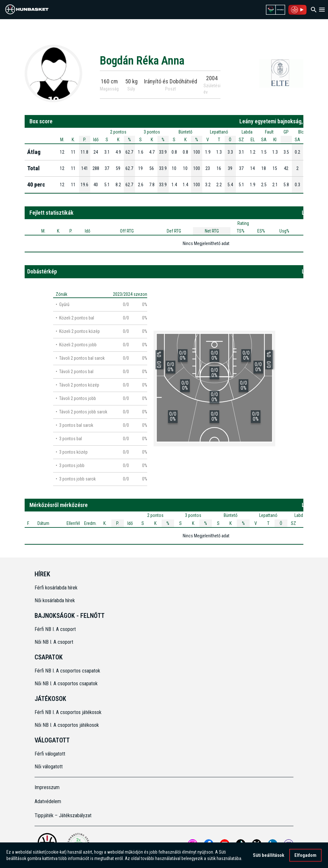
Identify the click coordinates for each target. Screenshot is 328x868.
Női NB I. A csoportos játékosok (67, 725)
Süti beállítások (268, 855)
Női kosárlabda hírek (55, 600)
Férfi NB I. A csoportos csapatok (68, 671)
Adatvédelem (48, 801)
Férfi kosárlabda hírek (56, 588)
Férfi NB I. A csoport (55, 629)
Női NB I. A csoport (54, 642)
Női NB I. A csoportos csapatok (67, 684)
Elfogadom (305, 855)
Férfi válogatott (50, 754)
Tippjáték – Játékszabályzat (63, 815)
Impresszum (47, 787)
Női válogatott (49, 767)
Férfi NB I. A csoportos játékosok (68, 712)
